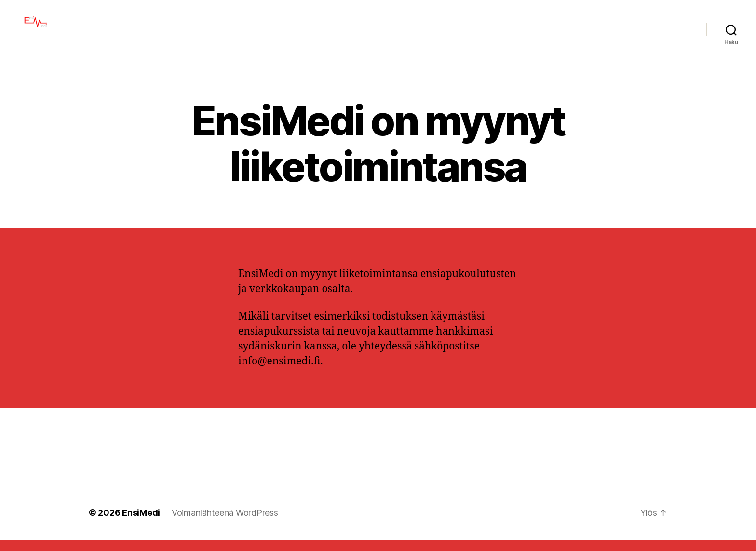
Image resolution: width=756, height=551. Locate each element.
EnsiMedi (141, 524)
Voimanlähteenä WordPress (225, 524)
